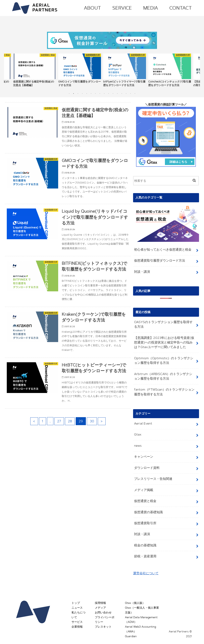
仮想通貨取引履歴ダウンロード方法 (158, 259)
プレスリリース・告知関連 (152, 475)
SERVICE (122, 8)
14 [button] (126, 92)
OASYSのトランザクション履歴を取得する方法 (164, 323)
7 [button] (95, 92)
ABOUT (92, 8)
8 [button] (100, 92)
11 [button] (113, 92)
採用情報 (100, 598)
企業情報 (77, 621)
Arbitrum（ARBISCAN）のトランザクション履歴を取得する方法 (164, 374)
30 (92, 426)
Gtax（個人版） (135, 598)
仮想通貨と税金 (144, 497)
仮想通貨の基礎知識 (147, 508)
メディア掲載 (143, 486)
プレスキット (103, 621)
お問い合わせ (103, 607)
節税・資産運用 (144, 551)
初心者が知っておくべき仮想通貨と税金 (161, 248)
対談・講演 (141, 270)
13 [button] (122, 92)
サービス (77, 617)
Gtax (137, 431)
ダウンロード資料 (146, 464)
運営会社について (145, 568)
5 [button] (87, 92)
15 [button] (130, 92)
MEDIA (151, 8)
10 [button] (109, 92)
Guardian (131, 631)
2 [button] (74, 92)
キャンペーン (143, 453)
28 (70, 426)
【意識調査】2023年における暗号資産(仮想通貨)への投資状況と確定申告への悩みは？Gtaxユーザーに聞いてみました (164, 340)
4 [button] (82, 92)
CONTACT (181, 8)
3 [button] (78, 92)
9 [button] (104, 92)
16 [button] (135, 92)
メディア (100, 602)
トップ (76, 598)
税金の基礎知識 (144, 540)
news (137, 442)
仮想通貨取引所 (144, 518)
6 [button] (91, 92)
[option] (34, 69)
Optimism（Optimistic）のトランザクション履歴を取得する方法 (164, 358)
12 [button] (117, 92)
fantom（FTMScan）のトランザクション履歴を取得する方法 (163, 389)
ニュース (77, 602)
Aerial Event (142, 420)
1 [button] (69, 92)
